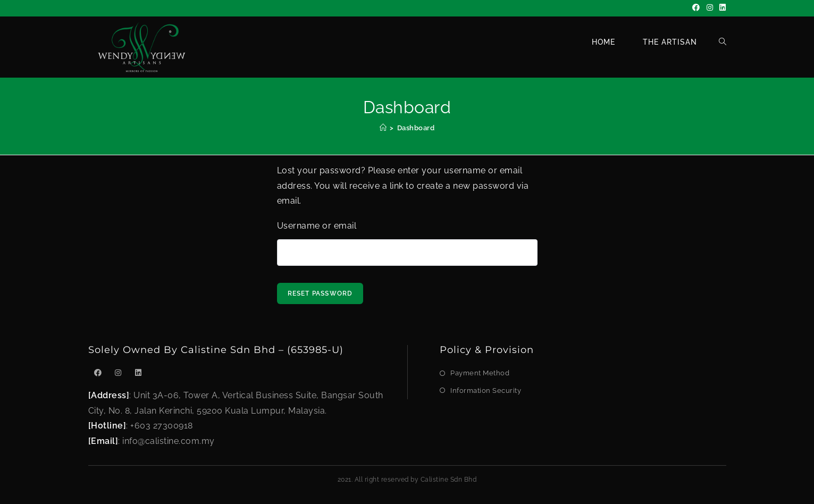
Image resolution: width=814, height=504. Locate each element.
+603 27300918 (162, 426)
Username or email (317, 226)
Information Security (486, 390)
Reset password (320, 293)
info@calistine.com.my (169, 441)
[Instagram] (710, 8)
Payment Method (480, 373)
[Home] (383, 128)
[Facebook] (696, 8)
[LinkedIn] (721, 8)
